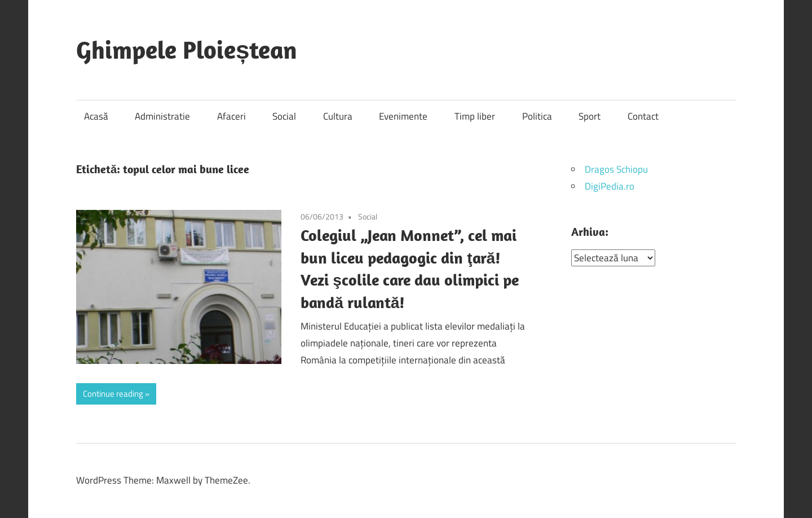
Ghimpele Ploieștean (187, 50)
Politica (537, 116)
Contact (643, 116)
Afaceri (231, 116)
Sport (590, 116)
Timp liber (475, 116)
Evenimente (403, 116)
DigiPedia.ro (610, 186)
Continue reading (113, 394)
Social (284, 116)
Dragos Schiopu (616, 169)
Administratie (162, 116)
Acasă (96, 116)
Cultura (338, 116)
